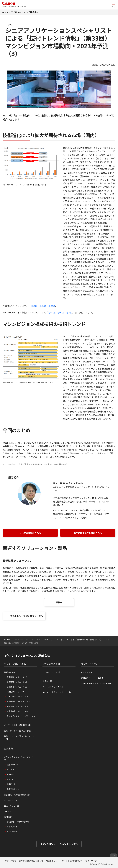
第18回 (51, 312)
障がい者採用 (12, 831)
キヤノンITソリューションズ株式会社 (20, 12)
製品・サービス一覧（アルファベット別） (19, 738)
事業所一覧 (11, 784)
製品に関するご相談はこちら (88, 533)
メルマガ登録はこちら (30, 533)
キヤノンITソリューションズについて (19, 758)
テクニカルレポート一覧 (53, 687)
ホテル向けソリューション (17, 697)
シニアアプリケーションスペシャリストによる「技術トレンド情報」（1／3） (67, 639)
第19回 (60, 312)
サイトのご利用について (72, 861)
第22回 (43, 306)
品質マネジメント (14, 789)
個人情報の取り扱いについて (31, 861)
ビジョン (10, 769)
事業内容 (10, 774)
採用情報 (8, 817)
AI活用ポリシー (53, 861)
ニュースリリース (12, 806)
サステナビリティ (12, 800)
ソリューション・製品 (15, 664)
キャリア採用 (12, 827)
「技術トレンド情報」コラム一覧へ (26, 616)
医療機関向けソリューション (18, 701)
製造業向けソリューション (17, 677)
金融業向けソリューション (17, 687)
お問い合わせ (10, 861)
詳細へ (59, 602)
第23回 (52, 306)
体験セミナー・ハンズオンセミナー (96, 683)
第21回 (34, 306)
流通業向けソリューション (17, 682)
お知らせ (8, 811)
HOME (7, 639)
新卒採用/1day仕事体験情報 (18, 822)
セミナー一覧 (87, 672)
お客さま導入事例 (51, 664)
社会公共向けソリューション (18, 711)
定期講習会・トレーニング (92, 678)
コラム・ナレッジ (21, 639)
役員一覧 (10, 779)
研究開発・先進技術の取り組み (17, 795)
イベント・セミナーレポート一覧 (57, 692)
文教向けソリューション (16, 692)
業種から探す (10, 672)
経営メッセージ (13, 765)
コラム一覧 (47, 681)
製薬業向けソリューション (17, 706)
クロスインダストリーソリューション (21, 718)
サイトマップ (91, 861)
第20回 (69, 312)
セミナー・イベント (91, 664)
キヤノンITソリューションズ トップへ (59, 844)
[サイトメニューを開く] (114, 5)
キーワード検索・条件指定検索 (17, 725)
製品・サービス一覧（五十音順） (18, 731)
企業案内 (8, 748)
